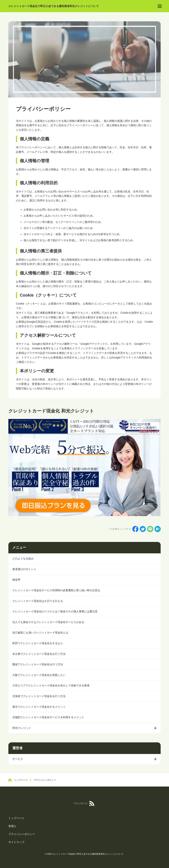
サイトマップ (16, 842)
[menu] (160, 6)
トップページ (16, 818)
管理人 (12, 826)
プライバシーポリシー (22, 834)
